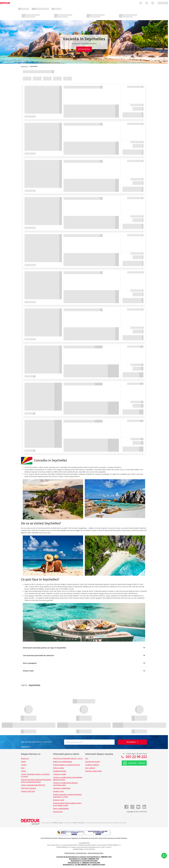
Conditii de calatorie (92, 765)
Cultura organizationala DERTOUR (33, 785)
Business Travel (59, 800)
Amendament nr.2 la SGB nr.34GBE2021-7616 (84, 859)
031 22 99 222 (136, 757)
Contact (24, 765)
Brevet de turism (70, 853)
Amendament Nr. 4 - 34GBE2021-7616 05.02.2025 (84, 863)
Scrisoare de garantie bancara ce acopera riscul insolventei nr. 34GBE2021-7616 (84, 857)
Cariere (24, 771)
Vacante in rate (58, 791)
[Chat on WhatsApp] (164, 856)
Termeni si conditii (59, 774)
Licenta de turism (81, 853)
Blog (23, 768)
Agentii (23, 762)
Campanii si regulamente (62, 788)
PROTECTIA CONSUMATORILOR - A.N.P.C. (68, 758)
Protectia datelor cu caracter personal (66, 765)
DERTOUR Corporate (28, 788)
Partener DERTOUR (28, 791)
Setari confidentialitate (61, 808)
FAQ (87, 758)
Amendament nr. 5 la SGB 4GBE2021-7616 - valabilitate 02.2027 (84, 865)
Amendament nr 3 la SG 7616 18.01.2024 (84, 861)
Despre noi (25, 758)
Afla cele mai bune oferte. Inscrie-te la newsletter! (36, 743)
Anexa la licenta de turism (95, 853)
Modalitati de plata (60, 771)
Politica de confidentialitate (63, 762)
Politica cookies (59, 768)
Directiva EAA (58, 812)
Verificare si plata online (93, 771)
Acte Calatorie (90, 768)
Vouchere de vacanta (93, 762)
